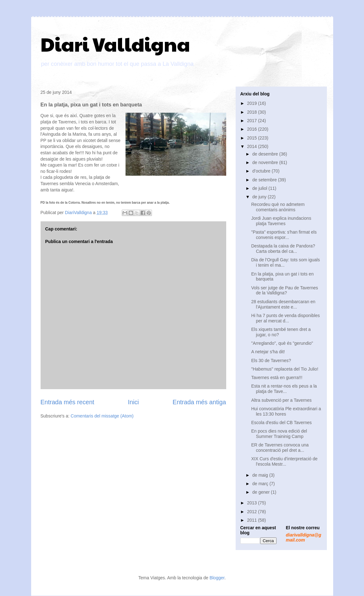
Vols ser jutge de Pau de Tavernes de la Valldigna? (284, 290)
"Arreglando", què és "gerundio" (282, 343)
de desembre (266, 154)
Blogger (217, 578)
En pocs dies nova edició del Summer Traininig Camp (279, 434)
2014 (252, 146)
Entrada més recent (67, 402)
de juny (260, 197)
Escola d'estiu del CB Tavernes (281, 423)
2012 (252, 512)
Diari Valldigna (115, 44)
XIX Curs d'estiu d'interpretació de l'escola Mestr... (284, 461)
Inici (134, 402)
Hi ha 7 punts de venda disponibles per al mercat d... (285, 318)
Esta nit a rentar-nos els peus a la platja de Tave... (284, 389)
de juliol (260, 188)
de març (261, 484)
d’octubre (262, 171)
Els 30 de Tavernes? (271, 360)
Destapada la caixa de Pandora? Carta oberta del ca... (283, 249)
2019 (252, 103)
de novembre (266, 162)
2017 (252, 121)
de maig (261, 475)
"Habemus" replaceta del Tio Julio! (285, 369)
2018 (252, 112)
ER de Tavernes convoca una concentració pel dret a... (280, 448)
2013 (252, 503)
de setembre (265, 180)
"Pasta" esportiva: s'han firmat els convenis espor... (284, 235)
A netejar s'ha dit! (268, 352)
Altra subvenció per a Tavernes (281, 400)
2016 (252, 129)
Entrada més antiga (199, 402)
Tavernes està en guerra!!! (277, 377)
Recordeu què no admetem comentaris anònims (278, 207)
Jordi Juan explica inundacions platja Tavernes (281, 221)
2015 (252, 138)
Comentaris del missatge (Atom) (102, 416)
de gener (262, 492)
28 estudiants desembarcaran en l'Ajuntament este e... (283, 304)
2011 (252, 520)
